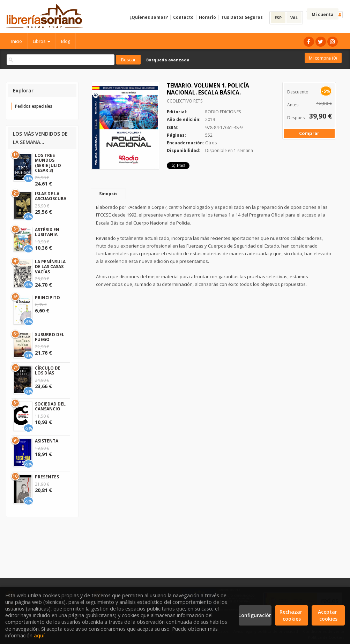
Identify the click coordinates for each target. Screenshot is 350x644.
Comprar (309, 133)
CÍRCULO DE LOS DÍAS (48, 370)
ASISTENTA (47, 441)
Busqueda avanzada (168, 60)
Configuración (255, 615)
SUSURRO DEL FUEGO (50, 337)
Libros (42, 41)
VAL (294, 18)
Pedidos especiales (34, 106)
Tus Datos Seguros (242, 17)
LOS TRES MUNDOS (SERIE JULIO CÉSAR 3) (48, 163)
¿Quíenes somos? (149, 17)
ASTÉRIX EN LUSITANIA (47, 232)
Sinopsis (108, 194)
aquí (39, 635)
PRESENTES (47, 477)
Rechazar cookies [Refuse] (292, 615)
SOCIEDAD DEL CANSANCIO (50, 406)
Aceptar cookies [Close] (328, 615)
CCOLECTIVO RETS (185, 101)
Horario (207, 17)
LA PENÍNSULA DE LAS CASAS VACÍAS (50, 267)
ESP (278, 18)
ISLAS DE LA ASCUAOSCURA (51, 196)
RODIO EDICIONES (223, 112)
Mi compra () (323, 58)
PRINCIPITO (47, 298)
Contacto (183, 17)
